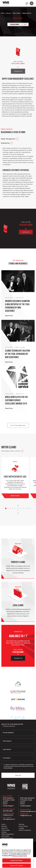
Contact (4, 832)
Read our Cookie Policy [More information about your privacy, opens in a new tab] (20, 860)
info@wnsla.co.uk (26, 815)
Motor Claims (16, 13)
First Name (7, 741)
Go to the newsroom (18, 425)
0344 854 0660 (18, 70)
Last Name (7, 749)
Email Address (9, 733)
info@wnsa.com (8, 815)
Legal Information (7, 838)
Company (7, 758)
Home (2, 13)
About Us (4, 828)
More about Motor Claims (11, 455)
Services (8, 13)
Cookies (21, 828)
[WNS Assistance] (12, 3)
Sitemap (21, 824)
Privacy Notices (8, 768)
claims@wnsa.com (9, 819)
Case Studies (5, 830)
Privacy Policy (23, 826)
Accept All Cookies (17, 865)
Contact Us (26, 239)
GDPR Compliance (25, 830)
